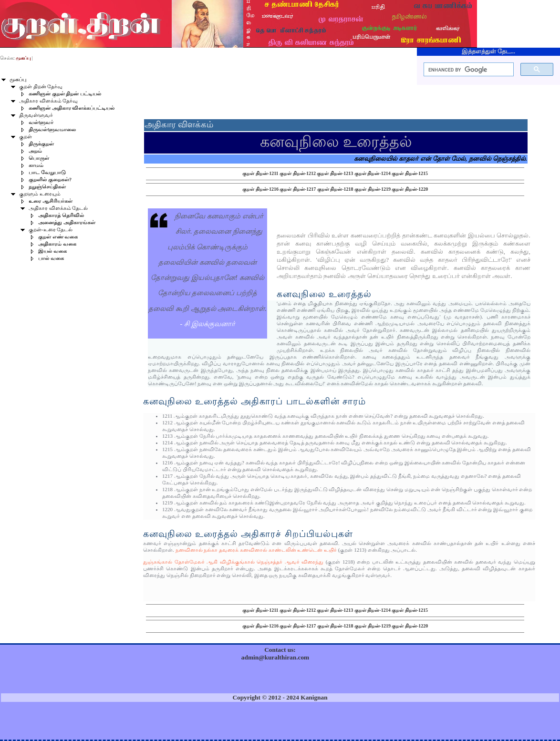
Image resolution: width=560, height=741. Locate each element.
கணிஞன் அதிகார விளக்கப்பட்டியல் (72, 108)
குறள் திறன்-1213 (335, 173)
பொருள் (39, 158)
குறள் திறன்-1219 (373, 189)
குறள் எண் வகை (58, 237)
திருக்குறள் (41, 144)
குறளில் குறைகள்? (50, 180)
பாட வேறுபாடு (47, 172)
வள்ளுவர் (41, 122)
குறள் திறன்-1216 (260, 189)
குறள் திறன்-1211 (260, 173)
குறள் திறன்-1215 (410, 173)
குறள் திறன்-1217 (298, 189)
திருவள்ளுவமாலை (52, 129)
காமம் (36, 165)
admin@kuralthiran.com (275, 657)
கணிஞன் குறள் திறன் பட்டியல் (65, 94)
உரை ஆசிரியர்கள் (51, 201)
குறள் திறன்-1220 (410, 189)
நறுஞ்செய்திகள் (47, 187)
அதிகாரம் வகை (57, 244)
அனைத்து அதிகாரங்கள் (67, 222)
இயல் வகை (52, 251)
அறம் (35, 151)
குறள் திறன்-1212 (298, 173)
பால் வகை (51, 258)
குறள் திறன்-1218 (335, 189)
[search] (468, 70)
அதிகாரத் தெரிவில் (61, 215)
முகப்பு (18, 79)
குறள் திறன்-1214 (373, 173)
